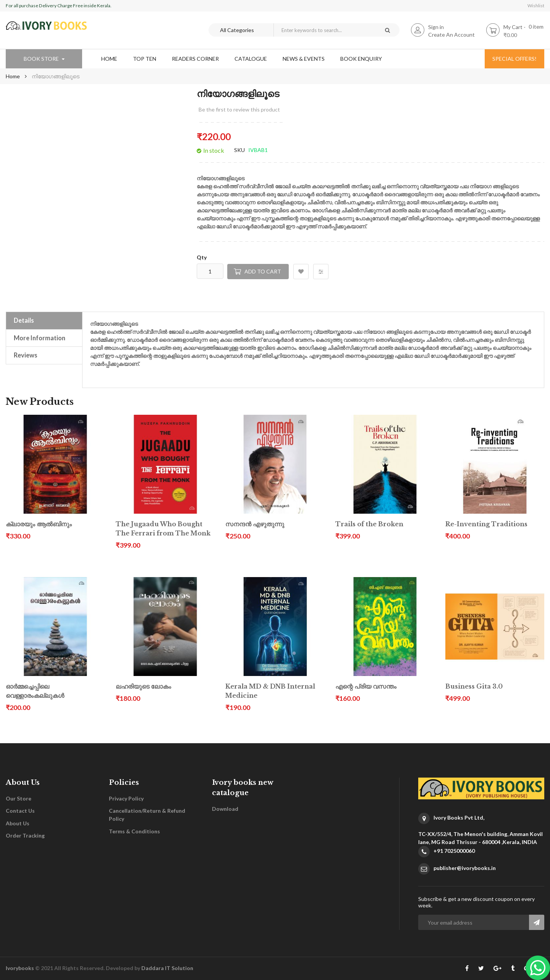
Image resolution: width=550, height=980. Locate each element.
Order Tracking (25, 835)
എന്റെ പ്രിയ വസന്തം (366, 686)
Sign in (436, 27)
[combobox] (324, 30)
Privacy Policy (126, 798)
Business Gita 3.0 (474, 686)
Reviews (26, 355)
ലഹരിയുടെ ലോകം (143, 686)
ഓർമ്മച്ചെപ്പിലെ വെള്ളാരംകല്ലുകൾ (35, 691)
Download (225, 809)
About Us (18, 823)
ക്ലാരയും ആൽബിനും (39, 524)
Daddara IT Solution (167, 968)
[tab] (44, 320)
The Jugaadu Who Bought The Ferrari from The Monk (163, 529)
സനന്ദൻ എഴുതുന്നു (255, 524)
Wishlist (536, 6)
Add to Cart (263, 271)
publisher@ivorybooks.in (465, 868)
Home (13, 76)
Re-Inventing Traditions (486, 524)
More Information (40, 338)
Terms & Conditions (134, 831)
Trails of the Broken (369, 524)
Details (24, 320)
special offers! (514, 59)
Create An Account (451, 35)
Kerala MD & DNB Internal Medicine (270, 691)
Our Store (19, 798)
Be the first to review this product (239, 109)
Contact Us (20, 811)
